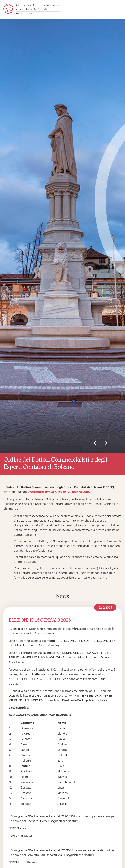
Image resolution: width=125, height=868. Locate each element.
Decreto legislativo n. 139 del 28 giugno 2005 (59, 492)
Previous (96, 444)
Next (105, 444)
